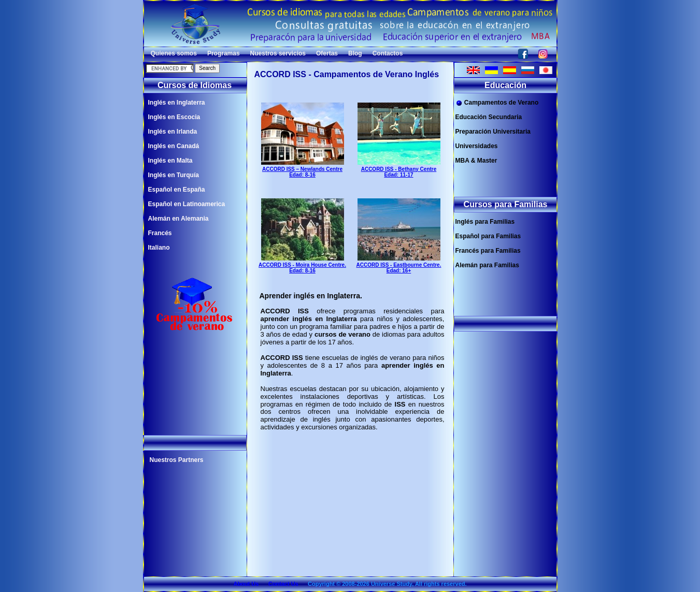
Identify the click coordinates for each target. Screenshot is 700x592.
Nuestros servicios (278, 53)
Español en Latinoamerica (187, 204)
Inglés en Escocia (174, 117)
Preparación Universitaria (493, 132)
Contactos (388, 53)
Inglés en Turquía (174, 175)
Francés (160, 233)
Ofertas (327, 53)
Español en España (177, 190)
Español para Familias (488, 236)
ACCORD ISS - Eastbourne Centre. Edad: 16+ (399, 265)
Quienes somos (174, 53)
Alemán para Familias (487, 265)
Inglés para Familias (485, 222)
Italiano (159, 248)
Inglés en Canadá (174, 146)
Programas (224, 53)
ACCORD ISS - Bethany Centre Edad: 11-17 (399, 169)
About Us (246, 584)
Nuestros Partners (177, 460)
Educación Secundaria (489, 117)
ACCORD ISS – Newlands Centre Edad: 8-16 (303, 169)
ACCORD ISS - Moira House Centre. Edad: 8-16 (302, 265)
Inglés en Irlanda (173, 132)
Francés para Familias (488, 251)
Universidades (477, 146)
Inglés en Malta (170, 161)
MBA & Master (476, 161)
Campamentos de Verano (497, 103)
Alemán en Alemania (178, 219)
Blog (355, 53)
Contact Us (283, 584)
